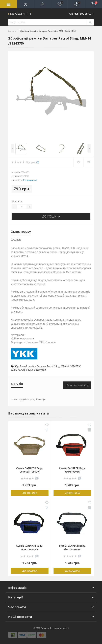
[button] (43, 4)
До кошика (51, 216)
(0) (38, 162)
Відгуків (16, 239)
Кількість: (17, 201)
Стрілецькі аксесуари (34, 370)
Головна (12, 31)
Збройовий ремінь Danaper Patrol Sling (37, 366)
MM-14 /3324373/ (71, 366)
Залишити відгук (77, 385)
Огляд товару (21, 232)
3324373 (15, 370)
